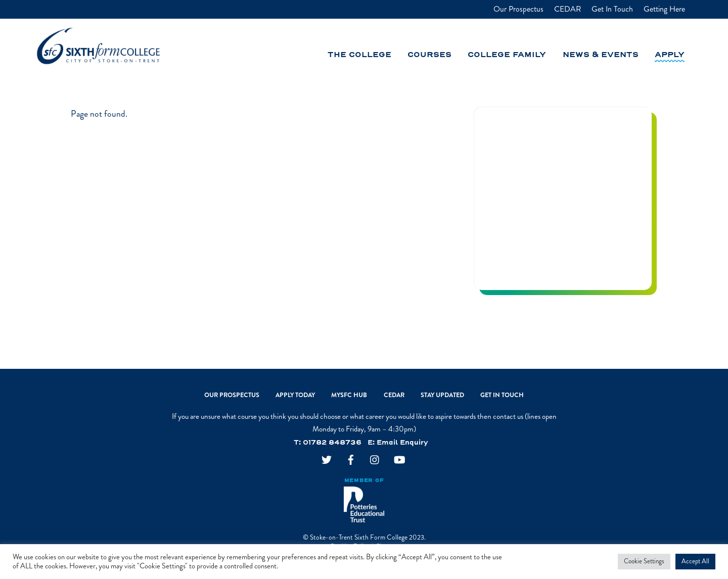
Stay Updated (442, 395)
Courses (429, 55)
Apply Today (295, 395)
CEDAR (567, 9)
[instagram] (375, 461)
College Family (507, 55)
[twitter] (327, 461)
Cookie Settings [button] (644, 561)
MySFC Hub (349, 395)
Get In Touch (612, 9)
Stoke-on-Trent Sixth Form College (359, 537)
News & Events (601, 55)
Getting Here (664, 9)
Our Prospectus (518, 9)
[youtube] (399, 461)
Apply (670, 55)
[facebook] (351, 461)
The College (359, 55)
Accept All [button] (695, 561)
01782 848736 (332, 443)
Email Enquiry (402, 443)
